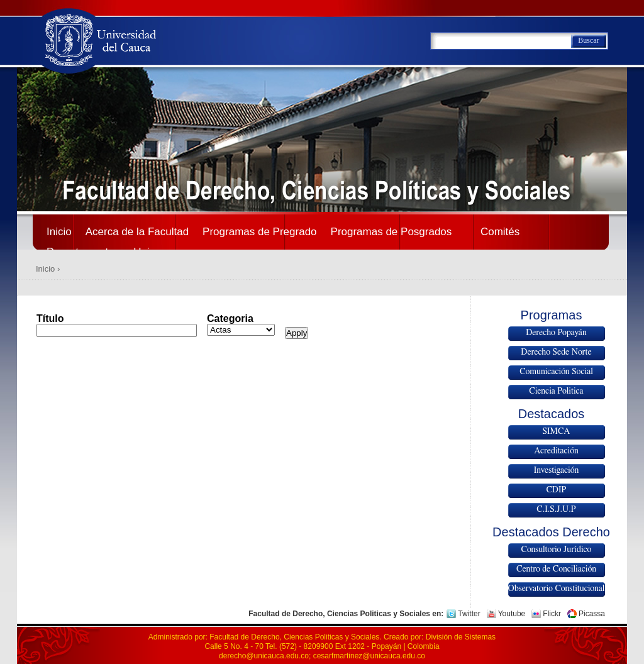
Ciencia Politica (556, 391)
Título (50, 318)
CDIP (556, 490)
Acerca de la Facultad (137, 232)
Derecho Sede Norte (556, 352)
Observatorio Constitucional (557, 589)
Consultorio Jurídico (557, 550)
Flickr (552, 614)
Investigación (557, 470)
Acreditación (556, 451)
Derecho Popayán (556, 333)
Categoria (230, 318)
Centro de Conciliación (556, 569)
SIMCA (557, 431)
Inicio (59, 232)
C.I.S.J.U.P (556, 509)
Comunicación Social (556, 372)
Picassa (592, 614)
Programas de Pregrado (259, 232)
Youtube (512, 614)
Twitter (469, 614)
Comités (500, 232)
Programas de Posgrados (391, 232)
